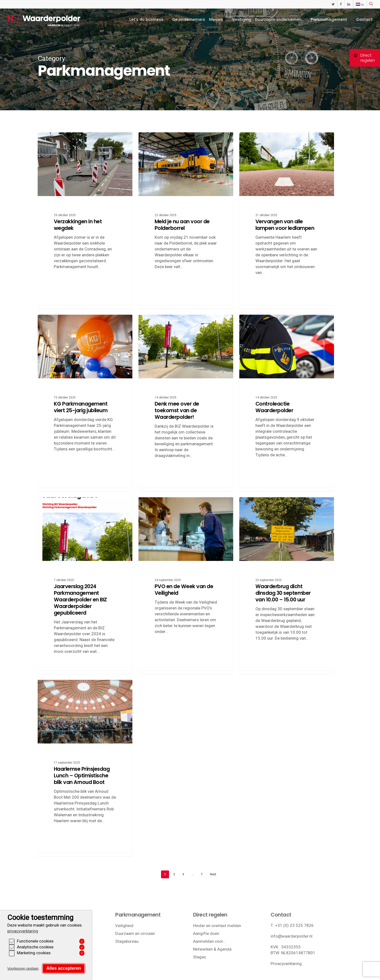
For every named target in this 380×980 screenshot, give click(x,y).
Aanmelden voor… (209, 941)
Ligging (45, 926)
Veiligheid (124, 926)
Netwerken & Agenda (212, 949)
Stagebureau (127, 941)
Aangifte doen (206, 933)
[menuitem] (360, 4)
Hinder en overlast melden (217, 926)
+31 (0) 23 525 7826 (294, 925)
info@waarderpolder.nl (292, 936)
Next (213, 874)
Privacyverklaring (286, 964)
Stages (200, 957)
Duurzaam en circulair (135, 933)
